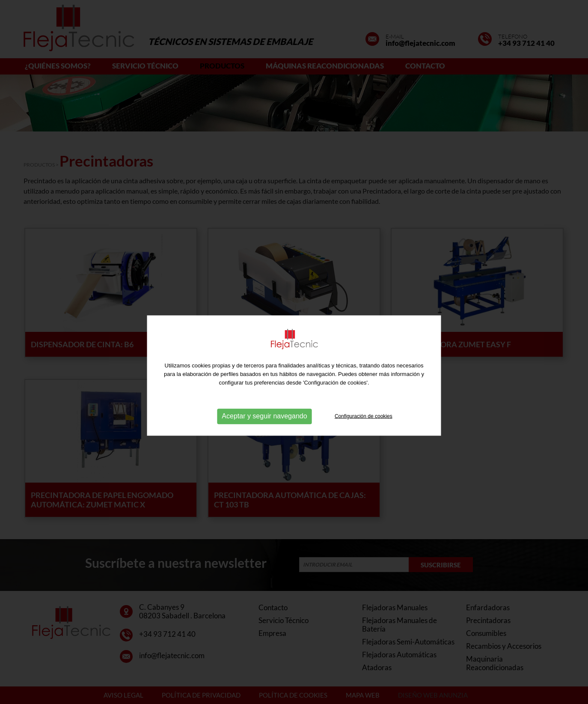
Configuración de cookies (364, 426)
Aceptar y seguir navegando (264, 426)
